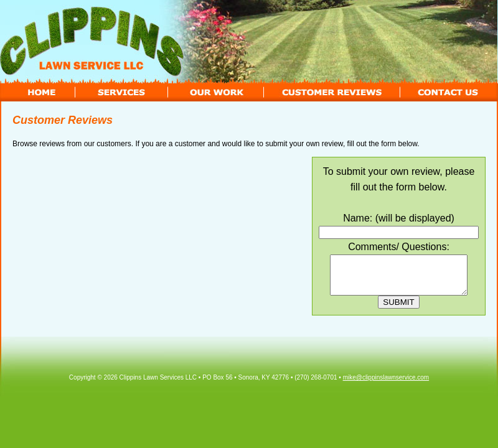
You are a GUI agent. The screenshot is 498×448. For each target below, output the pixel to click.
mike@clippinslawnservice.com (386, 385)
